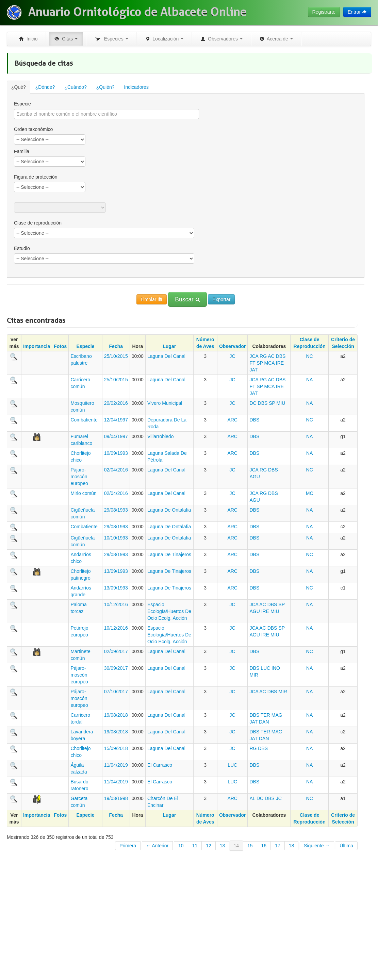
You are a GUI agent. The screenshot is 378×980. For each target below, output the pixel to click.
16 (264, 846)
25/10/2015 (116, 356)
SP (260, 363)
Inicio (28, 39)
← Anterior (157, 846)
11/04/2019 (116, 765)
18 (292, 846)
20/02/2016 (116, 403)
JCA (254, 356)
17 (278, 846)
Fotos (60, 346)
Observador (233, 346)
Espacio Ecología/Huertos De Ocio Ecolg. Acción (169, 611)
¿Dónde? (45, 87)
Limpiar (152, 299)
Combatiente (84, 420)
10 (181, 846)
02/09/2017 (116, 651)
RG (263, 356)
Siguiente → (317, 846)
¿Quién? (105, 87)
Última (346, 846)
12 (209, 846)
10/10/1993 (116, 538)
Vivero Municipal (165, 403)
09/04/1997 (116, 436)
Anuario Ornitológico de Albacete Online (137, 12)
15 (250, 846)
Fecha (116, 346)
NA (309, 380)
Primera (128, 846)
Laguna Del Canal (166, 356)
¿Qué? (19, 87)
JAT (253, 370)
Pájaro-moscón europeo (79, 477)
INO (276, 668)
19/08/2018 (116, 715)
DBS (281, 356)
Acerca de (276, 39)
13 (223, 846)
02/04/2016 (116, 470)
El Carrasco (160, 765)
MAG (277, 715)
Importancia (37, 346)
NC (310, 356)
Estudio (22, 248)
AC (271, 356)
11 (195, 846)
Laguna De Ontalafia (169, 510)
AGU (254, 477)
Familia (22, 151)
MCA (269, 363)
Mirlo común (83, 493)
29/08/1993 (116, 510)
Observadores (221, 39)
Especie (22, 104)
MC (310, 493)
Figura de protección (36, 177)
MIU (281, 403)
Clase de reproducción (38, 223)
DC (253, 403)
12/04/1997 (116, 420)
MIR (254, 675)
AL (252, 798)
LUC (265, 668)
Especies (111, 39)
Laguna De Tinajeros (169, 554)
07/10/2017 (116, 692)
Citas (66, 39)
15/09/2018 (116, 748)
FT (252, 363)
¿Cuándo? (75, 87)
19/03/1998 (116, 798)
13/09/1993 (116, 571)
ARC (232, 420)
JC (233, 356)
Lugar (169, 346)
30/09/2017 (116, 668)
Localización (165, 39)
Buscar (187, 299)
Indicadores (136, 87)
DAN (264, 722)
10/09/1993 (116, 453)
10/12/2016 (116, 604)
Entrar (357, 12)
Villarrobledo (161, 436)
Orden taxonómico (33, 129)
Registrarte (324, 12)
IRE (280, 363)
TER (265, 715)
